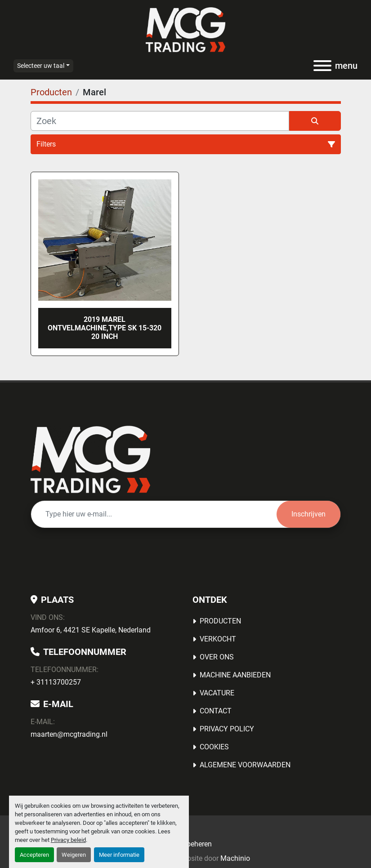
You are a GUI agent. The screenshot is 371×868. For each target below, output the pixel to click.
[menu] (322, 66)
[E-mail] (154, 514)
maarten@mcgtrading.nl (69, 734)
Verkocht (218, 639)
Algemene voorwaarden (245, 765)
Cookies (214, 747)
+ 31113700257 (56, 682)
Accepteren (34, 855)
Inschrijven (308, 514)
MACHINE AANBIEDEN (235, 675)
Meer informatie (119, 855)
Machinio (235, 858)
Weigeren (74, 855)
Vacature (217, 693)
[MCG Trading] (91, 459)
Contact (216, 711)
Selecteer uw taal (41, 66)
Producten (220, 621)
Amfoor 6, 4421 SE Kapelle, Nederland (91, 630)
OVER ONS (217, 657)
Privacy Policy (227, 729)
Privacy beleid (68, 840)
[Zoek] (160, 121)
